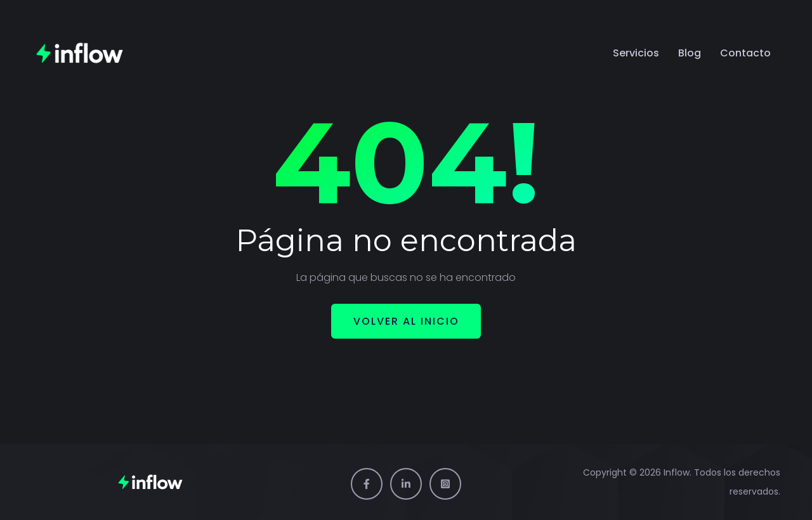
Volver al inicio (406, 321)
